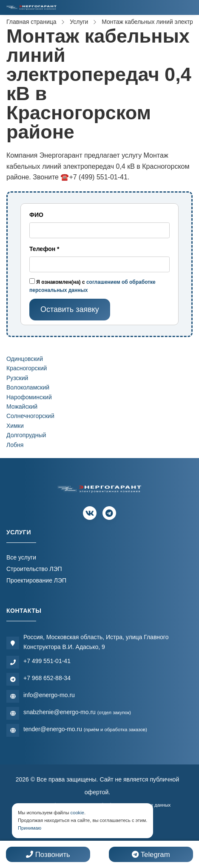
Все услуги (21, 557)
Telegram (151, 855)
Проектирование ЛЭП (36, 580)
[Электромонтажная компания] (31, 7)
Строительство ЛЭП (34, 569)
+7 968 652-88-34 (47, 678)
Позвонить (48, 855)
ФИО (36, 215)
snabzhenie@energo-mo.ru (77, 712)
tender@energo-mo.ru (85, 729)
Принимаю (30, 828)
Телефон (44, 249)
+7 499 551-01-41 (47, 661)
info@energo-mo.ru (49, 695)
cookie (77, 813)
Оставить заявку (70, 309)
